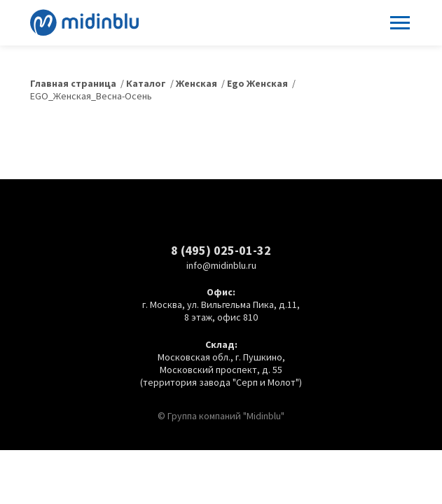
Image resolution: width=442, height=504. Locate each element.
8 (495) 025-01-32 (221, 250)
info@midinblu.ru (221, 265)
